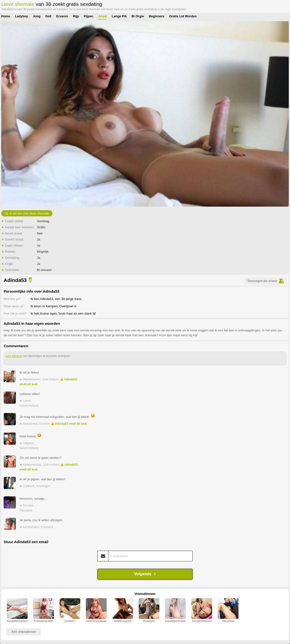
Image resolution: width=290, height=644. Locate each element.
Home (6, 16)
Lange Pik (119, 16)
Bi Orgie (138, 16)
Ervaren (62, 16)
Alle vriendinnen (24, 632)
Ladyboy (21, 16)
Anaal (102, 16)
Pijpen (88, 16)
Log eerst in (14, 356)
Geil (48, 16)
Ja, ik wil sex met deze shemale (27, 213)
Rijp (76, 16)
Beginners (157, 16)
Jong (37, 16)
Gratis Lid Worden (183, 16)
